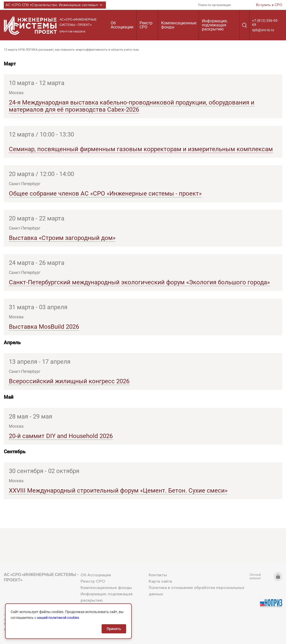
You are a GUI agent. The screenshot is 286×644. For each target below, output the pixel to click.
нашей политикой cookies (58, 618)
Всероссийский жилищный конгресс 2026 (69, 381)
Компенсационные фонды (179, 25)
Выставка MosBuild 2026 (44, 327)
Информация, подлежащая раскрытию (215, 25)
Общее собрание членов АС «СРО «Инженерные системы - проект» (105, 194)
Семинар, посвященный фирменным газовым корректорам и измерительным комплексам (141, 149)
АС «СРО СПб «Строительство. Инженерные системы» (55, 5)
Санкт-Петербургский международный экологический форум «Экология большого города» (139, 282)
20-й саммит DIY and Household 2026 (61, 436)
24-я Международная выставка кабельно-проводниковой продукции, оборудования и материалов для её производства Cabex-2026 (132, 106)
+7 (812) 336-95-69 (265, 23)
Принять (114, 629)
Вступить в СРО (269, 5)
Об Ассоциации (122, 25)
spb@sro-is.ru (263, 30)
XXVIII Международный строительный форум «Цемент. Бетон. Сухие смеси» (118, 491)
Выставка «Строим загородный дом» (62, 238)
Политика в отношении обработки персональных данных (196, 591)
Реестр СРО (146, 25)
